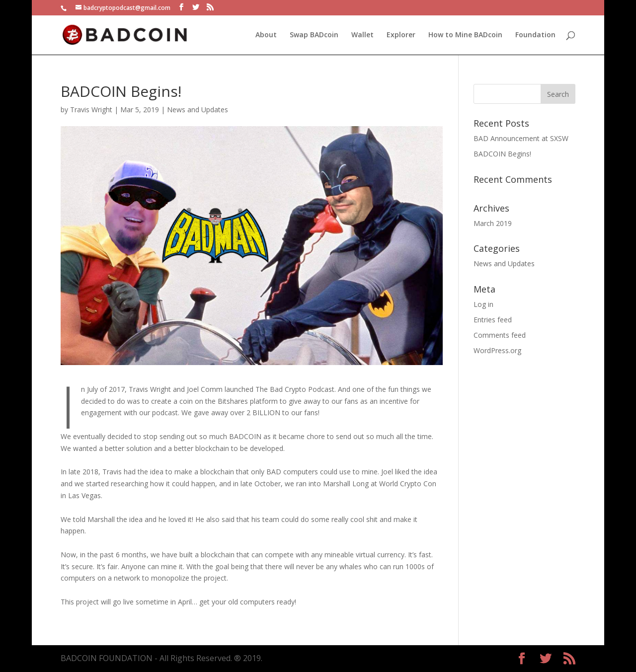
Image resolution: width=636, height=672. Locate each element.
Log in (483, 304)
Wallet (362, 35)
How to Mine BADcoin (465, 35)
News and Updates (198, 110)
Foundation (535, 35)
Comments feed (500, 335)
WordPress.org (497, 350)
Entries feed (493, 320)
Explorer (401, 35)
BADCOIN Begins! (502, 154)
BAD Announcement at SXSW (521, 138)
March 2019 (493, 223)
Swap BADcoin (314, 35)
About (266, 35)
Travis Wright (91, 110)
